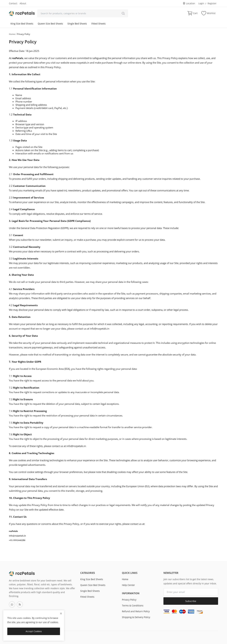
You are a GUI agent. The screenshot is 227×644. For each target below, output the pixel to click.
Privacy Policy (129, 600)
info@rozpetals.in (100, 329)
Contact (13, 3)
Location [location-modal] (189, 3)
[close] (61, 613)
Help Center (128, 585)
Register (212, 3)
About (23, 3)
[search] (123, 13)
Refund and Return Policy (136, 611)
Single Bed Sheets (77, 24)
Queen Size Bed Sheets (50, 24)
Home (12, 34)
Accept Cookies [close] (34, 631)
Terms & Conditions (133, 605)
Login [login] (201, 3)
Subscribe (191, 601)
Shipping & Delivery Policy (136, 617)
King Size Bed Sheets (22, 24)
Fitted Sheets (99, 24)
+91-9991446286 (17, 540)
